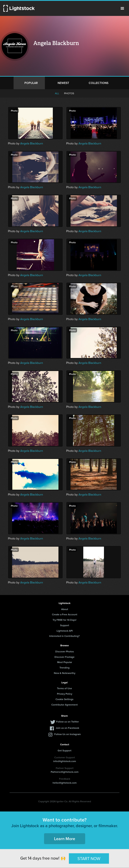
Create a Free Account (65, 614)
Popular (31, 83)
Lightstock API (65, 631)
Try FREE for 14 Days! (64, 620)
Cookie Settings (64, 699)
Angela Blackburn (32, 144)
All (57, 93)
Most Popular (65, 662)
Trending (64, 668)
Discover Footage (64, 657)
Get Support (64, 750)
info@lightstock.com (65, 761)
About (65, 609)
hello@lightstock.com (65, 783)
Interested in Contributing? (64, 636)
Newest (63, 83)
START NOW (89, 858)
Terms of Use (64, 688)
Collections (99, 83)
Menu (122, 8)
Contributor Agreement (64, 705)
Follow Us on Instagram (68, 734)
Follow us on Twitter (68, 722)
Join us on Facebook (67, 728)
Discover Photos (65, 651)
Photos (69, 93)
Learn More (65, 839)
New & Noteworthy (65, 673)
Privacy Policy (65, 694)
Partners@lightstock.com (65, 772)
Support (65, 625)
